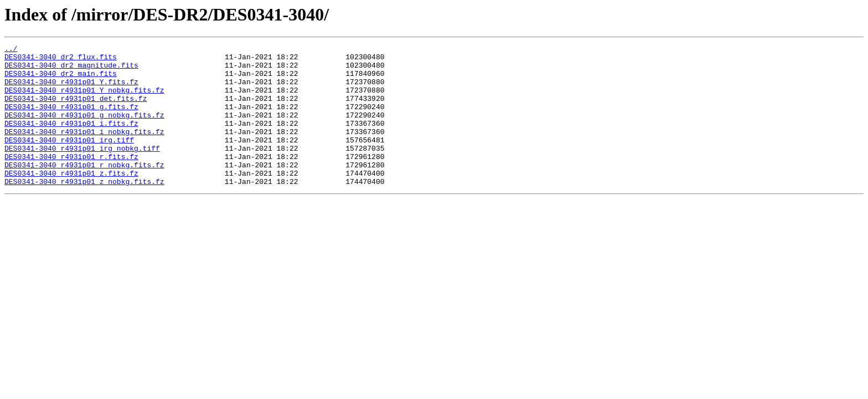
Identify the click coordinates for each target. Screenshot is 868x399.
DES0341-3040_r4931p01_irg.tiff (69, 160)
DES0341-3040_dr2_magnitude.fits (71, 70)
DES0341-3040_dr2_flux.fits (61, 60)
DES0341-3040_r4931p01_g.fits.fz (71, 120)
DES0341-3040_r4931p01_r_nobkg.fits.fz (84, 190)
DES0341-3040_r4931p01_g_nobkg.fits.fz (84, 130)
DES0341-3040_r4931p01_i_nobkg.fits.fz (84, 150)
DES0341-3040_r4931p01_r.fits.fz (71, 180)
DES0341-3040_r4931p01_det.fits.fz (76, 110)
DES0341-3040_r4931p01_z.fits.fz (71, 199)
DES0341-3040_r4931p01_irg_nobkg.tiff (82, 170)
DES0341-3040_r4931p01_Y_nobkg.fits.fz (84, 100)
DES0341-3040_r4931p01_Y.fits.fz (71, 90)
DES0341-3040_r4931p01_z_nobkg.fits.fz (84, 209)
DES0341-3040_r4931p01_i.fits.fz (71, 140)
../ (11, 50)
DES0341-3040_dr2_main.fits (61, 80)
